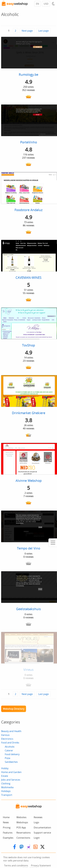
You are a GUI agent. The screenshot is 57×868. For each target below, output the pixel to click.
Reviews (38, 817)
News (6, 822)
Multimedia (7, 787)
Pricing (7, 828)
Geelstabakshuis (28, 609)
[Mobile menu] (53, 543)
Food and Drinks (10, 743)
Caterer (9, 750)
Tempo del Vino (29, 548)
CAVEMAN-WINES (28, 278)
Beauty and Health (11, 731)
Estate (5, 776)
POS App (21, 828)
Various (5, 735)
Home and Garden (11, 772)
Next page (27, 31)
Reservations (24, 833)
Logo (36, 822)
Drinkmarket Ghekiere (29, 413)
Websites (21, 817)
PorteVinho (29, 142)
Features (8, 833)
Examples (8, 838)
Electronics (7, 739)
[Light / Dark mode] (54, 4)
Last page (43, 31)
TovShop (28, 345)
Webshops (22, 822)
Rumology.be (28, 74)
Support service (42, 833)
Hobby (5, 768)
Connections (23, 838)
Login (37, 838)
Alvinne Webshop (29, 481)
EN (37, 4)
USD (46, 4)
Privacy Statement (41, 866)
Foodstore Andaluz (28, 210)
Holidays (6, 791)
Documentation (42, 828)
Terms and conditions (16, 866)
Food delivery (12, 754)
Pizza (7, 758)
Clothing (6, 784)
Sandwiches (11, 762)
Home (6, 817)
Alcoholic (10, 747)
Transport (7, 795)
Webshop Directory (14, 709)
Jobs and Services (11, 780)
